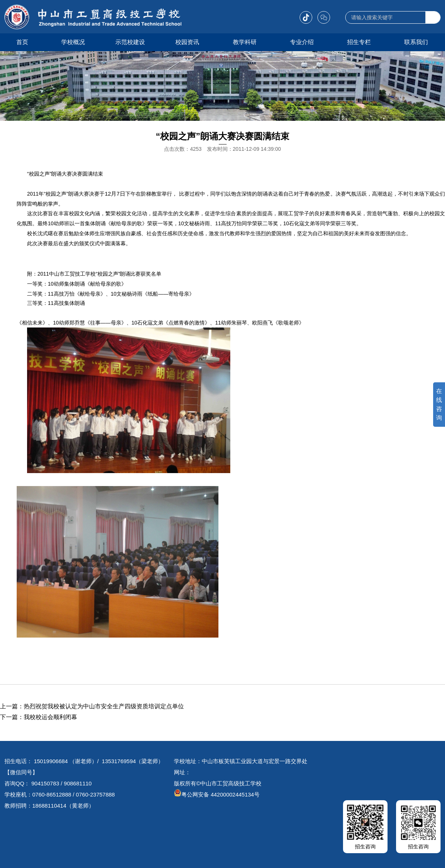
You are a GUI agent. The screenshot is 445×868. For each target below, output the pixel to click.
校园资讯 (187, 42)
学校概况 (73, 42)
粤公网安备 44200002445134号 (217, 794)
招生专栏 (359, 42)
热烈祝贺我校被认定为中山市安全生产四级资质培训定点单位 (104, 706)
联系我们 (416, 42)
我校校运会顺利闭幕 (50, 717)
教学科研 (245, 42)
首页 (22, 42)
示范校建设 (130, 42)
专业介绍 (302, 42)
